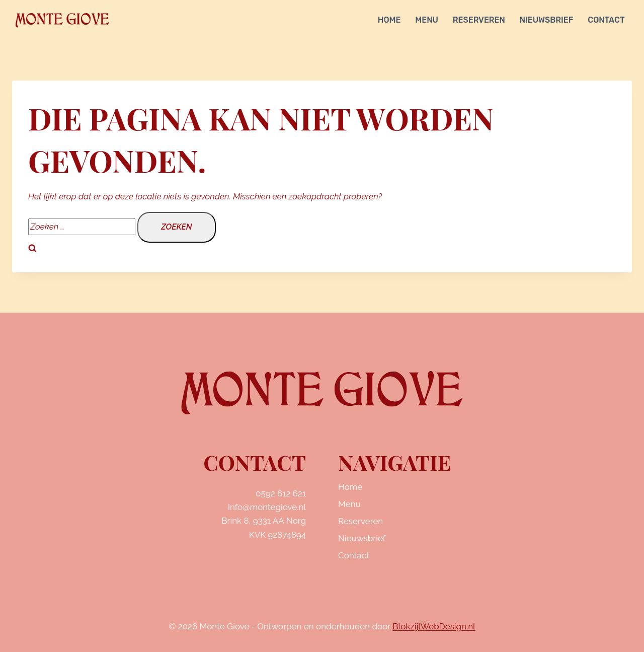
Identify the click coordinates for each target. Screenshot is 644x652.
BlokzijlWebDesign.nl (434, 626)
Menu (427, 20)
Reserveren (479, 20)
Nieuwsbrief (547, 20)
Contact (606, 20)
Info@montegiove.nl (267, 507)
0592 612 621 (281, 493)
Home (389, 20)
